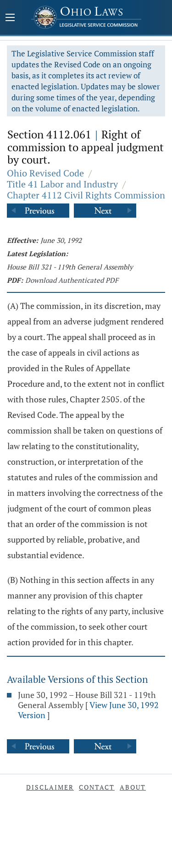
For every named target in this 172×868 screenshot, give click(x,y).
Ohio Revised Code (45, 173)
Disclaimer (50, 787)
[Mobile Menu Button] (10, 18)
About (133, 787)
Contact (97, 787)
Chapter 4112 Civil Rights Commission (86, 195)
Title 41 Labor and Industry (62, 184)
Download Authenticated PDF (72, 280)
